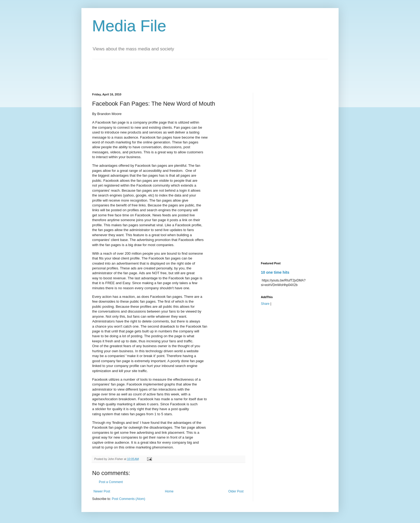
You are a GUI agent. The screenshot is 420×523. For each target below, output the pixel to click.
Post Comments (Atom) (128, 499)
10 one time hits (275, 272)
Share (265, 304)
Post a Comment (111, 482)
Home (169, 491)
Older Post (236, 491)
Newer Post (102, 491)
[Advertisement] (190, 71)
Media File (129, 26)
